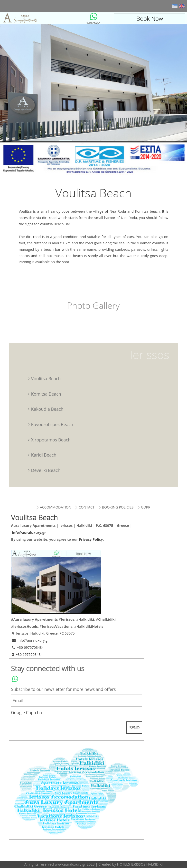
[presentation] (48, 728)
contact (87, 507)
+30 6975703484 (27, 647)
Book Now (150, 18)
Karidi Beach (44, 455)
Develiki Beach (46, 470)
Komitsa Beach (46, 394)
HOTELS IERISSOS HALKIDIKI (140, 864)
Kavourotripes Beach (52, 424)
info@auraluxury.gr (29, 533)
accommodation (55, 507)
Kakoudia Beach (47, 409)
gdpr (146, 507)
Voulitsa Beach (37, 18)
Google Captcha (26, 713)
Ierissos (150, 354)
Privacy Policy (91, 539)
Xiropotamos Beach (51, 440)
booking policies (118, 507)
